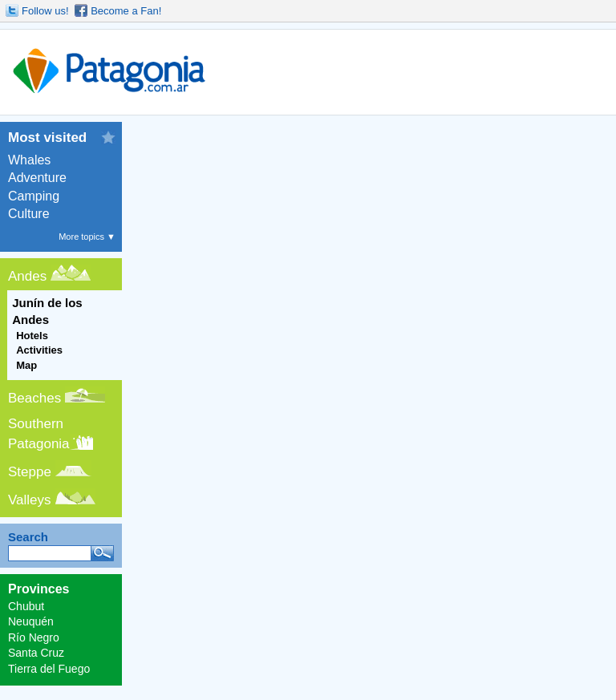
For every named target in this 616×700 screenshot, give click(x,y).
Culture (29, 214)
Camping (34, 196)
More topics (87, 237)
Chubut (26, 606)
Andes (27, 276)
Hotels (32, 336)
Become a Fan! (126, 11)
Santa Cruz (36, 653)
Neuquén (31, 621)
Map (26, 365)
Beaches (34, 398)
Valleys (30, 500)
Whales (29, 160)
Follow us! (45, 11)
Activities (39, 350)
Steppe (30, 472)
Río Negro (34, 637)
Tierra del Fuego (49, 669)
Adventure (37, 178)
